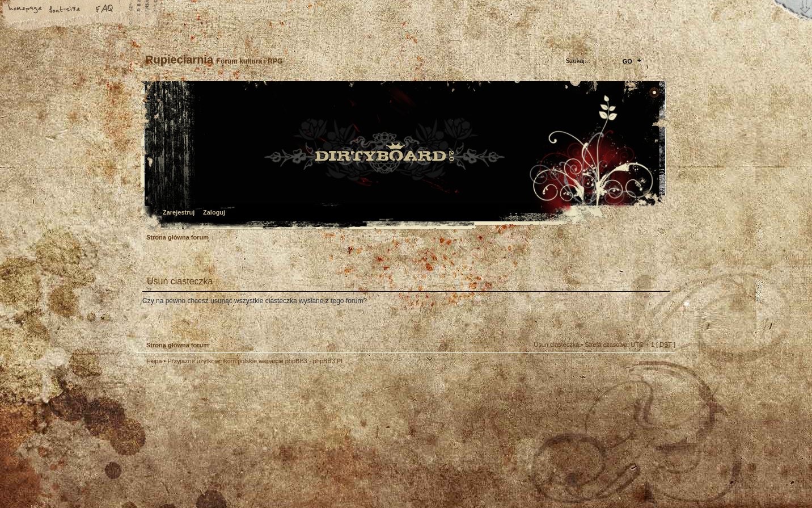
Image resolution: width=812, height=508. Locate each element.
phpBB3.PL (329, 361)
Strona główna (26, 10)
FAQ (105, 10)
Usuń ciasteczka (556, 345)
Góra (661, 368)
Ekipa (154, 361)
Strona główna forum (405, 156)
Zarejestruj (179, 212)
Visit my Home (641, 470)
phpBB (264, 436)
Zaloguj (214, 212)
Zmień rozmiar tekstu (65, 10)
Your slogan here (315, 438)
